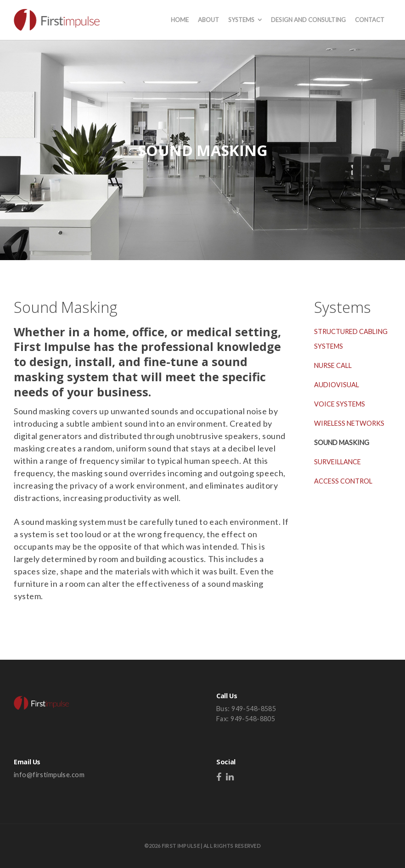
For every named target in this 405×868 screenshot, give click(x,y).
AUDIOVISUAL (337, 385)
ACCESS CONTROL (343, 481)
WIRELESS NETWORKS (349, 423)
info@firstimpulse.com (49, 775)
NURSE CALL (333, 365)
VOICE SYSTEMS (340, 404)
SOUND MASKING (342, 442)
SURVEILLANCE (337, 462)
